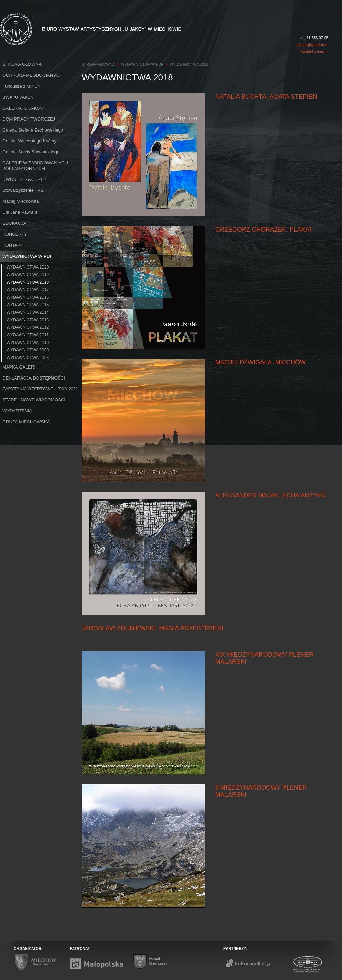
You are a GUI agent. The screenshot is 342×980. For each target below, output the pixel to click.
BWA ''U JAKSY (18, 97)
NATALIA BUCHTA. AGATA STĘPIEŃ (266, 97)
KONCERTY (15, 234)
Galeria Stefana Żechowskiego (33, 130)
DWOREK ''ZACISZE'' (24, 179)
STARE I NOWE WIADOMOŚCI (34, 400)
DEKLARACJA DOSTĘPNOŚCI (34, 378)
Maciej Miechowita (21, 201)
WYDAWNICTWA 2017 (28, 290)
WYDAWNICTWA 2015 (28, 305)
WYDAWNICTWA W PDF (27, 256)
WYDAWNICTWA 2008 (28, 358)
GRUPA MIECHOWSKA (26, 422)
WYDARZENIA (17, 411)
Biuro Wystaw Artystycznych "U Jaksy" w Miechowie (78, 21)
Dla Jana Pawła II (20, 212)
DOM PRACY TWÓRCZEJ (29, 119)
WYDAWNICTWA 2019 (28, 275)
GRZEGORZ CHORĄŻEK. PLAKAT (264, 230)
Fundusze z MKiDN (22, 86)
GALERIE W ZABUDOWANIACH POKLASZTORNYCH (35, 166)
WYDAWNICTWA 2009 (28, 350)
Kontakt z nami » (314, 51)
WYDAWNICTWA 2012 (28, 327)
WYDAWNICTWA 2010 (28, 343)
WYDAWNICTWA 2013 (28, 320)
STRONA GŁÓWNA (22, 64)
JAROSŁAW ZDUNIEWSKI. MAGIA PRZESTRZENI (152, 628)
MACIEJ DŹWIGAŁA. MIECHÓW (260, 362)
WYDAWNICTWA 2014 (28, 312)
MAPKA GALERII (20, 367)
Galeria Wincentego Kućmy (29, 141)
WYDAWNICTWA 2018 (28, 282)
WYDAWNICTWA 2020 (28, 267)
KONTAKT (13, 245)
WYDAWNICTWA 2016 (28, 297)
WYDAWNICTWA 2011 (28, 335)
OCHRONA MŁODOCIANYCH (33, 75)
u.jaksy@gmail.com (312, 45)
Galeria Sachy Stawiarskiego (31, 152)
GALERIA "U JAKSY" (23, 108)
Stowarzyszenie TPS (23, 190)
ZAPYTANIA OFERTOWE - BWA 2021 (40, 389)
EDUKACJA (14, 223)
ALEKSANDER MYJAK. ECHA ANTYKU (270, 495)
